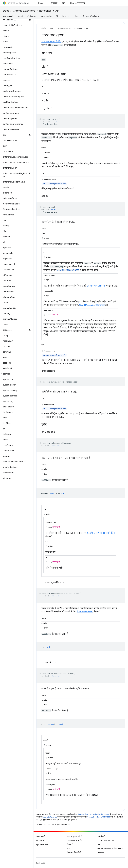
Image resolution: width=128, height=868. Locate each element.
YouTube (101, 844)
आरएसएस (101, 852)
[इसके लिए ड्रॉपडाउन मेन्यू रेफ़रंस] (69, 16)
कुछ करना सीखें (46, 16)
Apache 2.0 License (50, 817)
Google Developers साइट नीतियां (99, 817)
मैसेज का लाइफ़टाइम (85, 612)
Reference (45, 11)
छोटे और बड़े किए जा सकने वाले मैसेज (101, 533)
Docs (6, 11)
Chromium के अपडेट (74, 840)
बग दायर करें (40, 840)
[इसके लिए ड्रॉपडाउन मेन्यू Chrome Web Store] (102, 16)
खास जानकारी (8, 16)
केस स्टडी (54, 3)
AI (57, 16)
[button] (16, 374)
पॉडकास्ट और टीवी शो (74, 852)
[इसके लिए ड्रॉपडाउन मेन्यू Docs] (46, 3)
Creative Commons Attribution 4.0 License (93, 814)
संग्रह (68, 848)
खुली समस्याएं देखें (42, 844)
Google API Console (96, 286)
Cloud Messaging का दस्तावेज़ (92, 305)
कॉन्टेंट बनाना (32, 16)
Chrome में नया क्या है (78, 3)
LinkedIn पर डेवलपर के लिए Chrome (110, 848)
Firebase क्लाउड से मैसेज (51, 42)
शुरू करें (20, 16)
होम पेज (44, 29)
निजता (43, 863)
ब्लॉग (64, 3)
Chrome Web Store (91, 16)
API (57, 11)
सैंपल (76, 16)
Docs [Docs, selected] (41, 3)
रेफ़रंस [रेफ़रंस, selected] (64, 16)
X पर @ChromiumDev (106, 840)
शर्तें (37, 863)
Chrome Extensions (24, 11)
